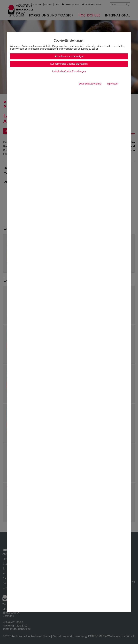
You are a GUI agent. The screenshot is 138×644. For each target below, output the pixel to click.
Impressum (112, 84)
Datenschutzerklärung (90, 84)
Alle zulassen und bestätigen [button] (69, 56)
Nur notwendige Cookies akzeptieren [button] (69, 64)
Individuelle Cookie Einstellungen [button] (69, 71)
